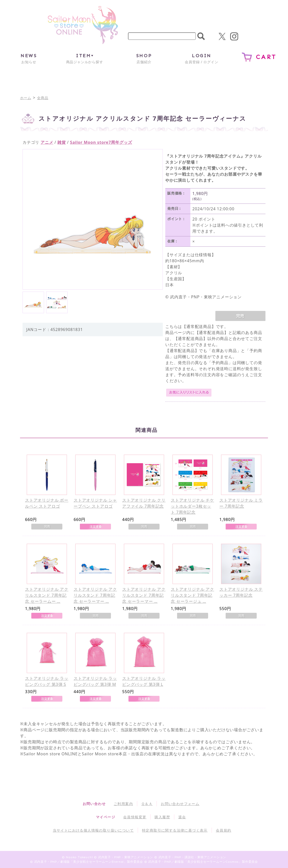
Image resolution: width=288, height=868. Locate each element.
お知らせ (29, 58)
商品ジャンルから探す (85, 58)
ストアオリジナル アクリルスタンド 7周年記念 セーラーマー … (95, 595)
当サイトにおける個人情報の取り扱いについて (93, 830)
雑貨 (62, 142)
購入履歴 (162, 817)
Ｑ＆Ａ (147, 804)
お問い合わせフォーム (180, 804)
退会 (182, 817)
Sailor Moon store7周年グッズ (101, 142)
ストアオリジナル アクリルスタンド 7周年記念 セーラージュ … (192, 595)
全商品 (43, 98)
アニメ (47, 142)
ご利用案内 (123, 804)
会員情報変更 (135, 817)
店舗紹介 (144, 58)
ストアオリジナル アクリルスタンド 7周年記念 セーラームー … (47, 595)
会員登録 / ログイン (201, 58)
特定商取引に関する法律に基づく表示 (175, 830)
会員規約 (224, 830)
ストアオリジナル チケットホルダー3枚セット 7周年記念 (192, 506)
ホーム (26, 98)
